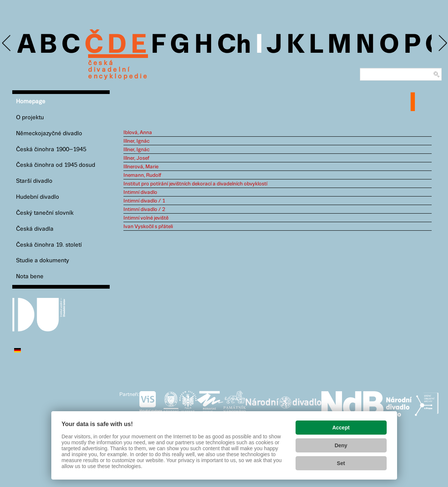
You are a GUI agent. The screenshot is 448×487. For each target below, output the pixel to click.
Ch (234, 45)
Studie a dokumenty (43, 261)
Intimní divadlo (140, 192)
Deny (341, 445)
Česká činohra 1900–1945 (51, 150)
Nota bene (30, 277)
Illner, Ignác (136, 141)
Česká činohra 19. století (49, 245)
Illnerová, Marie (141, 167)
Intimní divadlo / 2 (144, 210)
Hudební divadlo (38, 197)
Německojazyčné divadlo (49, 134)
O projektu (30, 118)
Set (341, 463)
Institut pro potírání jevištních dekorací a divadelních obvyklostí (195, 184)
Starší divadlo (34, 181)
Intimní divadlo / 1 (144, 201)
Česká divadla (35, 229)
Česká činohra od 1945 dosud (56, 165)
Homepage (31, 102)
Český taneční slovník (45, 213)
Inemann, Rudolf (142, 175)
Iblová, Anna (138, 133)
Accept (341, 428)
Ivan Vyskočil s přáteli (148, 227)
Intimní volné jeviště (146, 218)
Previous (7, 43)
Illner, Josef (136, 158)
